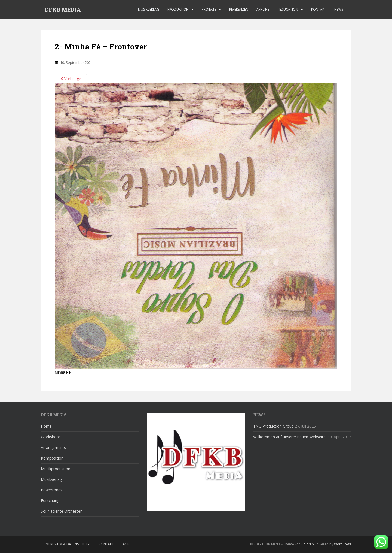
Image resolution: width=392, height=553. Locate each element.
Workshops (51, 437)
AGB (126, 544)
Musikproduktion (56, 469)
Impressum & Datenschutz (67, 544)
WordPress (343, 544)
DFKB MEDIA (63, 10)
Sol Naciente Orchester (61, 511)
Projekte (209, 9)
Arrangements (53, 447)
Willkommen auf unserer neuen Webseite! (290, 437)
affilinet (264, 9)
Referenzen (239, 9)
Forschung (50, 501)
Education (289, 9)
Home (46, 426)
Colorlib (308, 544)
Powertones (52, 490)
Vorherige (71, 79)
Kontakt (319, 9)
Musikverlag (149, 9)
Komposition (52, 458)
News (339, 9)
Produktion (178, 9)
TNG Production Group (273, 426)
